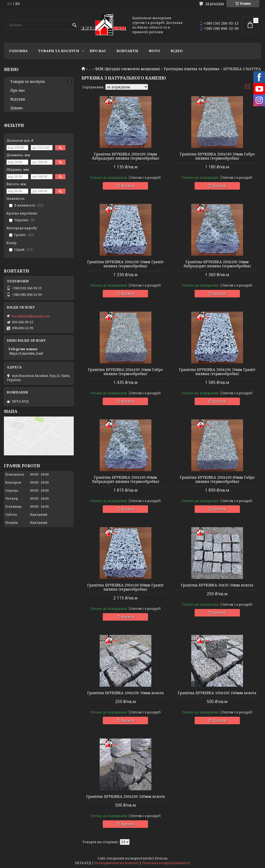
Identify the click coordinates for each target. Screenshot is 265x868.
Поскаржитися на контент (117, 863)
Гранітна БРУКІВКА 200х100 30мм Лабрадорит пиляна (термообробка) (126, 156)
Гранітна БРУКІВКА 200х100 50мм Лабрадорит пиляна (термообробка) (217, 264)
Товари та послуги (59, 51)
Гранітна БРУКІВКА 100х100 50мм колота (126, 693)
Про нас (98, 51)
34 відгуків (215, 3)
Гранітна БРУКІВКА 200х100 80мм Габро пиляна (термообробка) (217, 479)
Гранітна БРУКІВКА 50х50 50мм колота (217, 585)
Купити (128, 186)
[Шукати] (74, 25)
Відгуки (18, 99)
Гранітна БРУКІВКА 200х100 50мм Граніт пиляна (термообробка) (217, 372)
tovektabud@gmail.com (31, 316)
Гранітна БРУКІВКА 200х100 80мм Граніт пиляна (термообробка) (125, 587)
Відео (177, 51)
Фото (154, 51)
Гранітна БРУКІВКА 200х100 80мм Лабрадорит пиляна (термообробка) (126, 479)
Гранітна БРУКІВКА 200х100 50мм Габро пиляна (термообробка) (125, 372)
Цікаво (17, 108)
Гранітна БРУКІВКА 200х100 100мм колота (126, 797)
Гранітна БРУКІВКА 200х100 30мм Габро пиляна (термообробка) (217, 156)
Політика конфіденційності (166, 863)
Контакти (127, 51)
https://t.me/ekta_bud (26, 353)
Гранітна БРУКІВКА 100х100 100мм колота (217, 693)
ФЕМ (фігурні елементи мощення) (127, 69)
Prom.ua (161, 858)
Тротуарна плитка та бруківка (192, 69)
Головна (18, 51)
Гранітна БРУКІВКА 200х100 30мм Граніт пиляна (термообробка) (125, 264)
